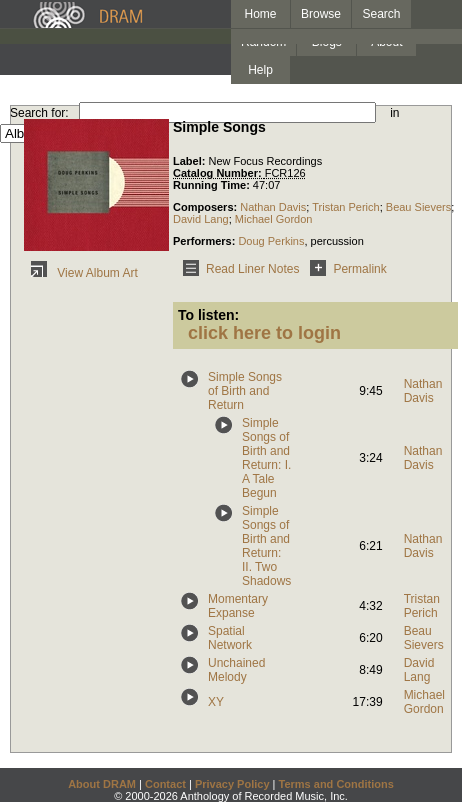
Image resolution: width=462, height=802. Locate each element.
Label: (190, 161)
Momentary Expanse (238, 606)
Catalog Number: (219, 173)
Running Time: (213, 185)
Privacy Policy (232, 784)
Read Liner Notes (237, 269)
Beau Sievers (418, 207)
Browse (321, 14)
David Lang (201, 219)
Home (260, 14)
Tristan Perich (345, 207)
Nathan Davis (273, 207)
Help (260, 70)
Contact (165, 784)
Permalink (344, 269)
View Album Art (81, 273)
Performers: (205, 241)
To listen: (208, 315)
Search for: (39, 113)
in (394, 113)
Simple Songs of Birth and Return (245, 391)
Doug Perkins (271, 241)
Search (382, 14)
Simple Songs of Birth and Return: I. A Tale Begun (266, 458)
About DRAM (102, 784)
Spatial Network (230, 638)
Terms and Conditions (336, 784)
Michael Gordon (274, 219)
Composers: (206, 207)
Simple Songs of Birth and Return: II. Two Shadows (266, 546)
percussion (337, 241)
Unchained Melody (236, 670)
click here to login (264, 333)
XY (216, 702)
